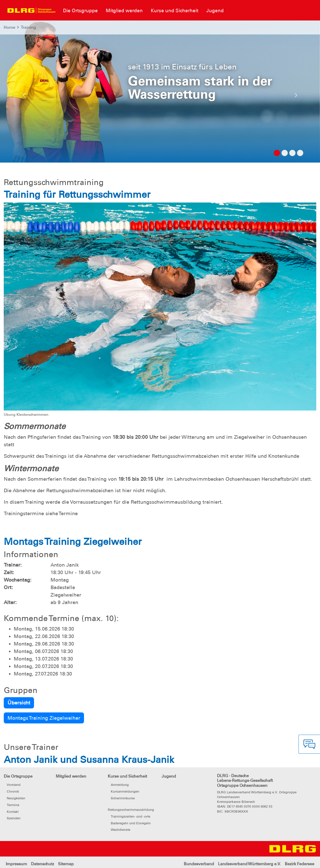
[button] (24, 97)
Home (9, 27)
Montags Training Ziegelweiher (44, 718)
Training (28, 27)
